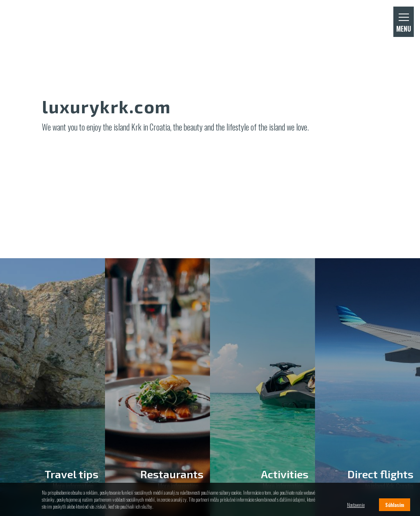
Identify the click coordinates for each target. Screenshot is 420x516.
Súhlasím (395, 505)
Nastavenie (356, 505)
